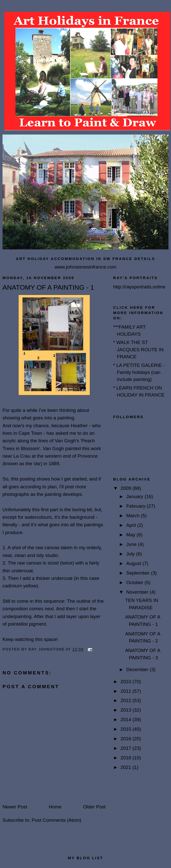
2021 (126, 767)
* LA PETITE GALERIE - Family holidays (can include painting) (139, 372)
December (138, 669)
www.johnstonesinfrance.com (85, 267)
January (135, 496)
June (132, 544)
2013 (126, 710)
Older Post (94, 807)
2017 (126, 748)
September (139, 573)
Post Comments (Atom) (56, 820)
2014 (126, 720)
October (135, 582)
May (131, 535)
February (136, 506)
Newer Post (15, 807)
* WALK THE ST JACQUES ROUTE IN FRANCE (138, 350)
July (131, 554)
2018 (126, 758)
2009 (126, 488)
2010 (126, 682)
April (132, 525)
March (134, 516)
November (138, 592)
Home (55, 807)
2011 (126, 691)
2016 (126, 739)
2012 (126, 700)
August (134, 563)
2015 (126, 729)
